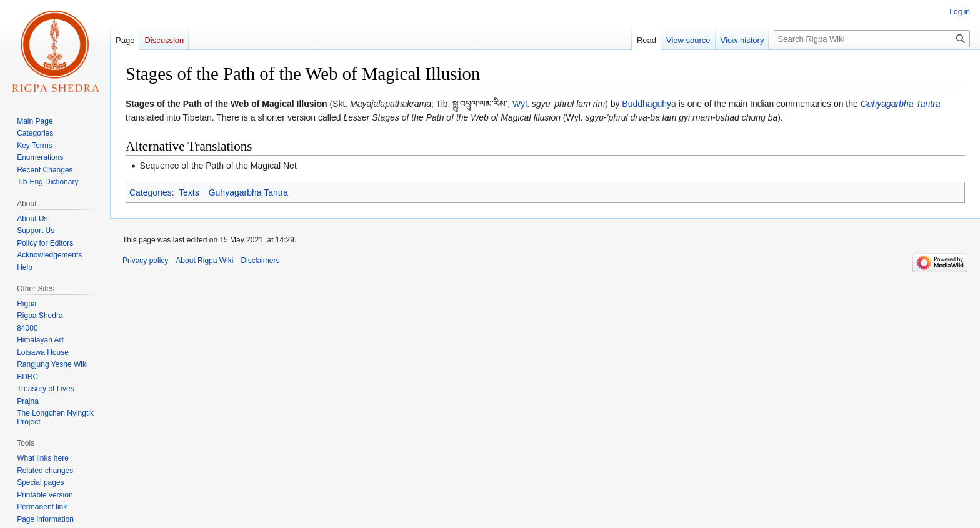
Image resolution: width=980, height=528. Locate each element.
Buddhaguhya (649, 104)
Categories (151, 192)
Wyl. (521, 104)
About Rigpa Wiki (204, 261)
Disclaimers (260, 261)
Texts (189, 192)
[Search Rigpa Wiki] (872, 39)
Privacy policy (145, 261)
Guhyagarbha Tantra (901, 104)
